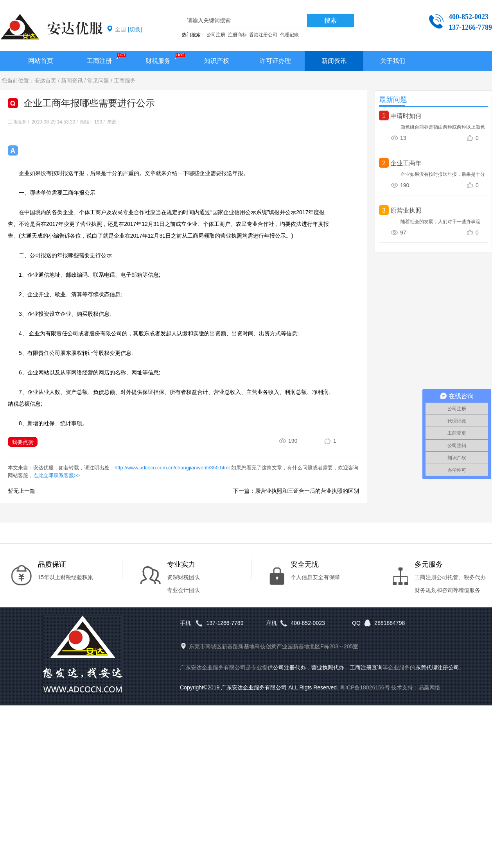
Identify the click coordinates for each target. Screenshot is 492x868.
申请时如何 (406, 116)
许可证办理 (275, 61)
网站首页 (41, 61)
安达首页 (45, 81)
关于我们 (393, 61)
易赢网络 (429, 687)
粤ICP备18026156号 (365, 687)
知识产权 (217, 61)
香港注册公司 (263, 35)
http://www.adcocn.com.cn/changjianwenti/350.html (172, 468)
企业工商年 (406, 163)
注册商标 (237, 35)
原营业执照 (406, 210)
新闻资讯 (334, 61)
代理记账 (289, 35)
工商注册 (99, 61)
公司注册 (216, 35)
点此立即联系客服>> (57, 475)
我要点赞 (23, 442)
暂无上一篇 (22, 491)
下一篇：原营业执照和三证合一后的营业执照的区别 (296, 491)
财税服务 (158, 61)
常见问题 (98, 81)
